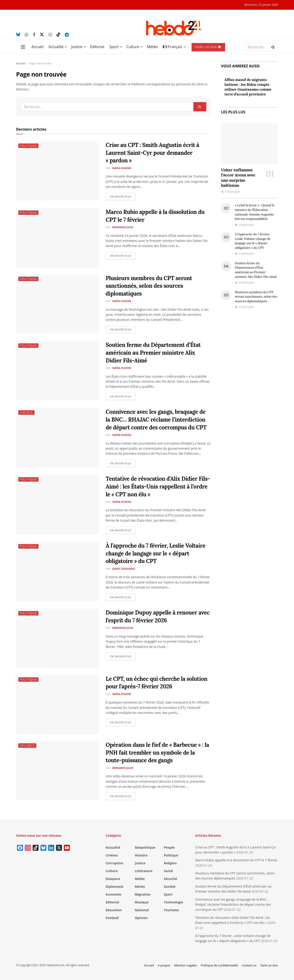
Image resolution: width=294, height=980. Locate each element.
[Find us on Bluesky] (18, 35)
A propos (164, 965)
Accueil (37, 47)
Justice (77, 47)
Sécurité (27, 745)
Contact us (249, 965)
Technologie (173, 902)
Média (140, 879)
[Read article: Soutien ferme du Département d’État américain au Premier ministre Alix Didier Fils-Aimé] (57, 371)
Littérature (144, 871)
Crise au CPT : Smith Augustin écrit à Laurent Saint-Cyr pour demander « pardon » (152, 153)
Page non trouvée (40, 63)
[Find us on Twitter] (42, 35)
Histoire (141, 855)
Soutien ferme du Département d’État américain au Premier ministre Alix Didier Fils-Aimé (153, 353)
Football (112, 918)
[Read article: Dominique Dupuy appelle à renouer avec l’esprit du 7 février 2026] (57, 638)
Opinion (141, 918)
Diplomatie (114, 887)
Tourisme (171, 910)
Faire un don (269, 965)
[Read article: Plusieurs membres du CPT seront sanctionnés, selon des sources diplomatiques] (57, 304)
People (169, 847)
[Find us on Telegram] (67, 35)
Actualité (56, 47)
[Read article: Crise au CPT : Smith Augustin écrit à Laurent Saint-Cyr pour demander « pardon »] (57, 171)
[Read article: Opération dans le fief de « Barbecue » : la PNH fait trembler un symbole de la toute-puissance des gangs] (57, 771)
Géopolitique (145, 847)
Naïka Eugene (122, 168)
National (142, 910)
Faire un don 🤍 (208, 47)
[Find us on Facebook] (34, 35)
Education (114, 910)
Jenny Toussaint (124, 569)
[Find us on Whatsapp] (27, 35)
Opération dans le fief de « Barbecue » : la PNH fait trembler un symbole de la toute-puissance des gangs (157, 753)
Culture (133, 47)
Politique (28, 146)
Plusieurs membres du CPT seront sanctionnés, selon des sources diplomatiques (149, 286)
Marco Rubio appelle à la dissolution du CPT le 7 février (236, 860)
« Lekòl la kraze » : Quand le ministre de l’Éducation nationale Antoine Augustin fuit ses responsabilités (255, 212)
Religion (170, 863)
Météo (152, 47)
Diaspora (113, 879)
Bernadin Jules (123, 227)
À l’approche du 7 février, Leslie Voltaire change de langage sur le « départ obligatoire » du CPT (155, 553)
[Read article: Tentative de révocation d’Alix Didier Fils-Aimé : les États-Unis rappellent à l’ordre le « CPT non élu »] (57, 504)
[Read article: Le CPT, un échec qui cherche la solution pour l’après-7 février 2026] (57, 705)
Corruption (114, 863)
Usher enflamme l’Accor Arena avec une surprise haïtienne (238, 178)
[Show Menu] (23, 47)
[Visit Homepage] (173, 28)
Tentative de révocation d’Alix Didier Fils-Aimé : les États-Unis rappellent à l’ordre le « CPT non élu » (158, 486)
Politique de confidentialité (219, 965)
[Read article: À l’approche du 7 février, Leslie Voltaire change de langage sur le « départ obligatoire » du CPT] (57, 571)
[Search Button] (274, 47)
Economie (113, 894)
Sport (114, 47)
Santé (168, 871)
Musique (142, 902)
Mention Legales (185, 965)
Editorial (97, 47)
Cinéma (112, 855)
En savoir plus (123, 196)
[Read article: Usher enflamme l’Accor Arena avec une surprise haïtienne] (250, 144)
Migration (143, 894)
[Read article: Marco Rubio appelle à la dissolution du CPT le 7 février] (57, 238)
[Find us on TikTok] (58, 35)
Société (26, 412)
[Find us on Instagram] (50, 35)
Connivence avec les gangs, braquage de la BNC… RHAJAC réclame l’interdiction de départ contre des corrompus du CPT (156, 420)
